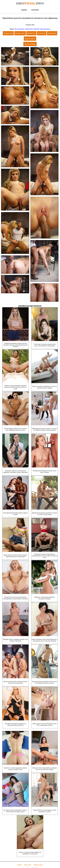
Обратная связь (38, 860)
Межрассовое (52, 33)
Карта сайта (28, 860)
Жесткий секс (31, 33)
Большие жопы (8, 33)
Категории (35, 10)
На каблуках (42, 33)
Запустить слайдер (30, 44)
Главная (19, 860)
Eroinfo (30, 3)
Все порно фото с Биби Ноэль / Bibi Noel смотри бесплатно (32, 29)
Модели (24, 10)
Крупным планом (30, 39)
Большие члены (20, 33)
